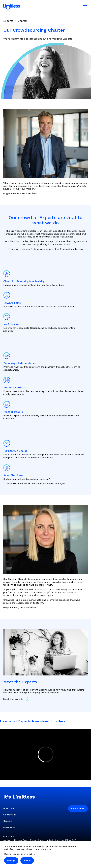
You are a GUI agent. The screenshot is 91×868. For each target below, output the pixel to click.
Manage (11, 861)
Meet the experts (16, 699)
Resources (9, 827)
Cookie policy (28, 854)
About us (9, 808)
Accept (27, 861)
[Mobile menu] (85, 7)
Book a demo (78, 808)
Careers (8, 821)
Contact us (10, 815)
